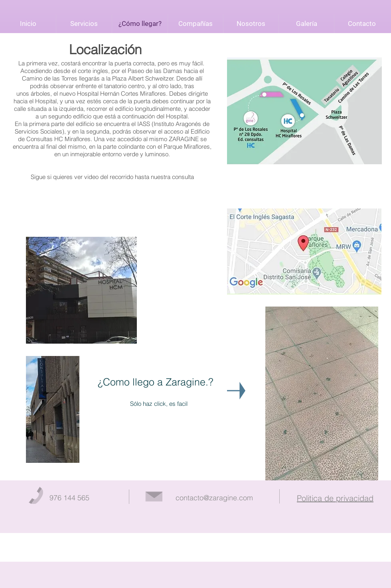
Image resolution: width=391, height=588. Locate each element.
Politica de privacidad (335, 498)
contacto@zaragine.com (214, 498)
